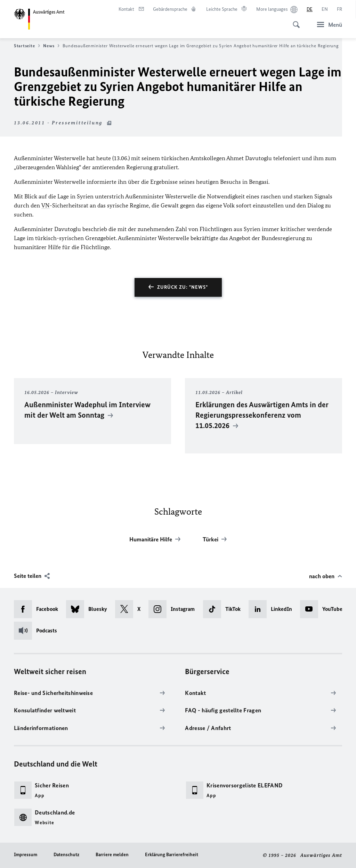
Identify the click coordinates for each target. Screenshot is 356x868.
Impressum (26, 855)
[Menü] (327, 24)
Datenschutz (66, 855)
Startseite (27, 46)
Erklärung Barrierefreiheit (172, 855)
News (51, 46)
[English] (325, 9)
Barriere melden (112, 855)
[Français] (339, 9)
